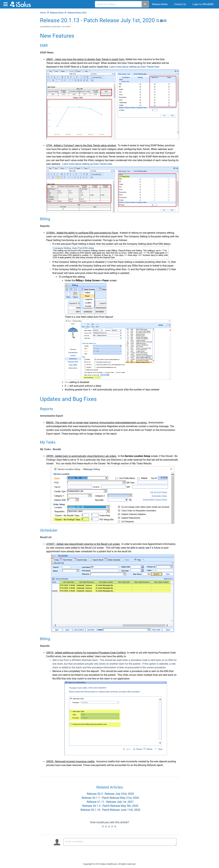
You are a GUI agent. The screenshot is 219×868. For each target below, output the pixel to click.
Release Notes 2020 (77, 13)
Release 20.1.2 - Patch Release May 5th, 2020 (110, 806)
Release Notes (160, 4)
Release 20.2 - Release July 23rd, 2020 (110, 794)
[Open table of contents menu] (6, 4)
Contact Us (180, 4)
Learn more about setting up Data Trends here (134, 67)
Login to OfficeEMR (203, 4)
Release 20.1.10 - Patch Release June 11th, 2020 (110, 810)
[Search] (145, 4)
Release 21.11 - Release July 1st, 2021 (110, 802)
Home (43, 13)
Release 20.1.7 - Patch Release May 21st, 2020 (110, 798)
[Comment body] (120, 842)
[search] (118, 4)
